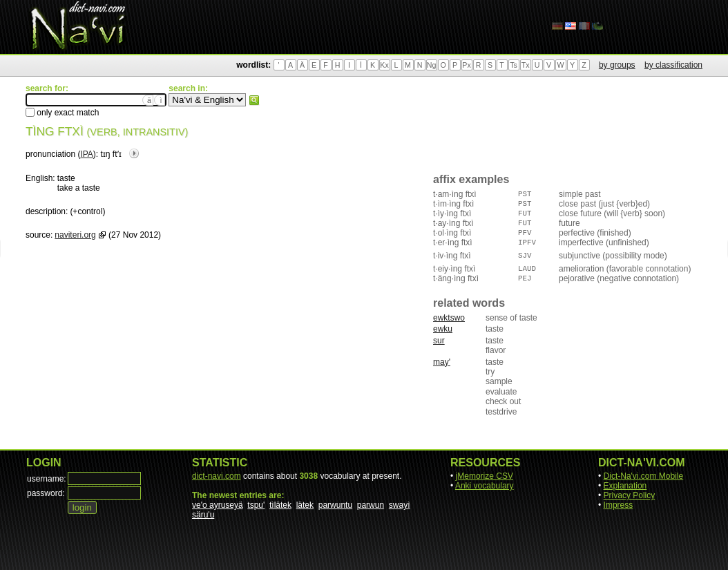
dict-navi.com (217, 476)
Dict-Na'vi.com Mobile (644, 476)
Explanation (625, 486)
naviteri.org (75, 235)
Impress (619, 505)
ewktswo (449, 318)
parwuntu (335, 505)
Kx (384, 65)
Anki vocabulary (485, 486)
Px (466, 65)
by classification (673, 65)
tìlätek (280, 505)
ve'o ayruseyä (218, 505)
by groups (617, 65)
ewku (443, 329)
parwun (371, 505)
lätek (305, 505)
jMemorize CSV (485, 476)
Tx (526, 65)
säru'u (203, 515)
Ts (514, 65)
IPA (86, 154)
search (254, 100)
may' (442, 362)
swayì (400, 505)
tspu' (256, 505)
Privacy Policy (630, 495)
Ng (432, 65)
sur (439, 341)
